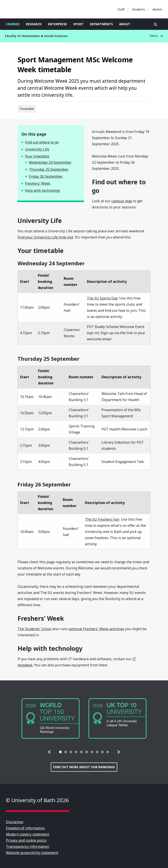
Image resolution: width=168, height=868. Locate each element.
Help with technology (42, 190)
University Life (37, 149)
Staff (121, 9)
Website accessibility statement (32, 853)
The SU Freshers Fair (102, 519)
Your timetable (37, 156)
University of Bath (26, 9)
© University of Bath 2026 (37, 800)
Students (139, 9)
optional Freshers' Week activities (96, 629)
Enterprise (57, 24)
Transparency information (28, 846)
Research (34, 24)
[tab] (60, 752)
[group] (51, 718)
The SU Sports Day (102, 298)
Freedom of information (25, 828)
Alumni (157, 9)
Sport (78, 24)
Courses (13, 24)
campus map (122, 201)
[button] (49, 752)
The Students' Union (34, 629)
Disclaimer (15, 822)
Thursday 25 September (49, 169)
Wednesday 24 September (50, 162)
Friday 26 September (46, 176)
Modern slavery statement (28, 834)
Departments (101, 24)
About (125, 24)
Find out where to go (42, 142)
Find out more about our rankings (84, 767)
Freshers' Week (38, 183)
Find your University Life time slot (45, 237)
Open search (156, 25)
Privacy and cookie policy (26, 840)
